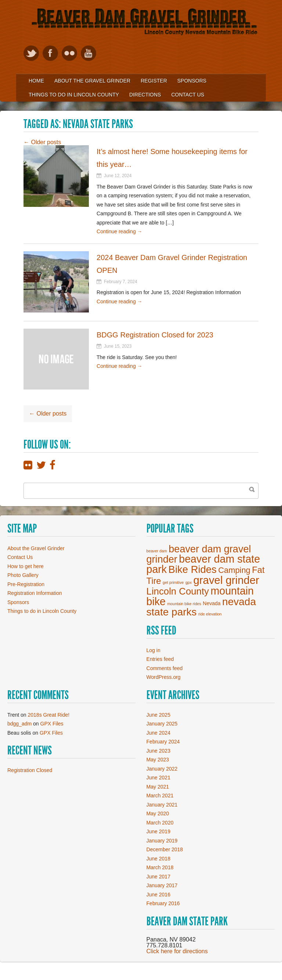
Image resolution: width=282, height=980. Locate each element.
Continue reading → (120, 231)
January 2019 (162, 841)
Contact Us (188, 95)
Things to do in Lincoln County (42, 611)
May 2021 (158, 787)
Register (154, 81)
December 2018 (165, 849)
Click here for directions (177, 951)
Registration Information (35, 593)
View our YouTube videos (88, 53)
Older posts (42, 142)
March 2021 (160, 796)
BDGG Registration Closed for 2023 (155, 335)
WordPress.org (164, 677)
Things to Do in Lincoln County (74, 95)
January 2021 (162, 805)
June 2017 (158, 877)
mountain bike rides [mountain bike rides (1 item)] (184, 604)
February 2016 (163, 903)
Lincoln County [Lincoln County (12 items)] (178, 591)
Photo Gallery (23, 575)
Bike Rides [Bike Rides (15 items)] (193, 569)
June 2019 (158, 831)
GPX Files (52, 724)
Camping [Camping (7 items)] (234, 570)
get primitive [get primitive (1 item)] (173, 582)
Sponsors (192, 81)
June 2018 (158, 859)
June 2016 (158, 895)
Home (36, 81)
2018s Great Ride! (49, 715)
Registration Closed (30, 770)
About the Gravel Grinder (92, 81)
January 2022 (162, 769)
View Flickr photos (69, 53)
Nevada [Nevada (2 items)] (211, 603)
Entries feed (160, 659)
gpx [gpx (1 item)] (189, 582)
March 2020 (160, 823)
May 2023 (158, 760)
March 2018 (160, 867)
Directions (145, 95)
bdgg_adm (19, 724)
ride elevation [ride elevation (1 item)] (210, 614)
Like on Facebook (50, 53)
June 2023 (158, 751)
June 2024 (158, 733)
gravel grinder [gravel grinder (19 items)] (226, 580)
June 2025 (158, 715)
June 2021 (158, 778)
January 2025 (162, 724)
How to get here (26, 566)
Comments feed (165, 668)
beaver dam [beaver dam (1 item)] (157, 551)
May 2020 (158, 813)
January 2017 (162, 885)
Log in (153, 650)
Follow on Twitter (31, 53)
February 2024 (163, 742)
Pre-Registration (26, 584)
